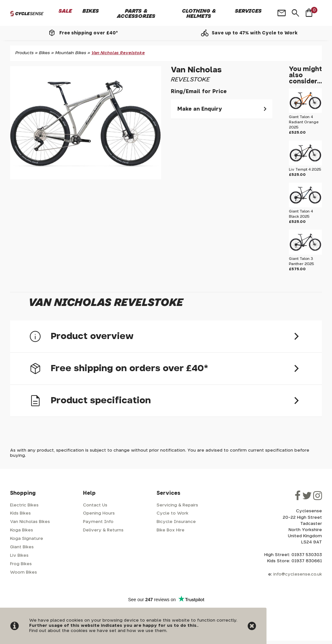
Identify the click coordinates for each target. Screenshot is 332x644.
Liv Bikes (19, 556)
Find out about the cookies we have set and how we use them (98, 631)
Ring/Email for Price (199, 91)
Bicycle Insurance (176, 522)
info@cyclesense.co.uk (298, 574)
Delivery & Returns (103, 530)
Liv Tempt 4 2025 (305, 170)
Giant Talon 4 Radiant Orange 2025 (304, 122)
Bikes (91, 11)
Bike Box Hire (171, 530)
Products (24, 53)
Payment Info (98, 522)
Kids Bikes (20, 513)
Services (248, 11)
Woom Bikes (24, 572)
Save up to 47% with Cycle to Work (255, 33)
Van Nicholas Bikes (30, 522)
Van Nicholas (196, 70)
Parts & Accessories (136, 14)
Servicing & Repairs (177, 505)
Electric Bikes (24, 505)
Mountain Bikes (71, 53)
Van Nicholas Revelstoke (118, 53)
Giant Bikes (22, 547)
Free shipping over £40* (89, 33)
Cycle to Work (172, 513)
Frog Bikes (21, 564)
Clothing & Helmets (199, 14)
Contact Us (95, 505)
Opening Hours (99, 513)
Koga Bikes (22, 530)
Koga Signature (27, 539)
